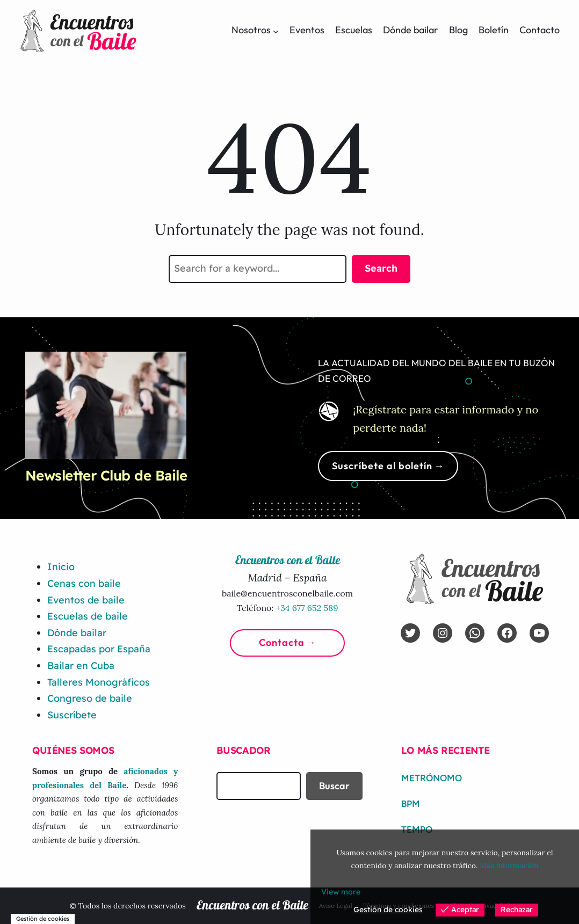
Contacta (282, 642)
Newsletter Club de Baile (106, 475)
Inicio (61, 567)
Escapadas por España (99, 649)
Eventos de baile (86, 600)
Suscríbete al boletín (382, 466)
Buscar (334, 786)
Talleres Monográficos (99, 682)
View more (341, 892)
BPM (411, 804)
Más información (509, 865)
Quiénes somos (73, 750)
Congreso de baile (90, 698)
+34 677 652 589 (307, 608)
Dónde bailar (77, 633)
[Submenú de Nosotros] (276, 31)
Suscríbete (72, 715)
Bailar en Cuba (81, 665)
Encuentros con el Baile (252, 906)
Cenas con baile (84, 583)
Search (381, 268)
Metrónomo (432, 778)
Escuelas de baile (88, 616)
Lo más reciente (446, 750)
